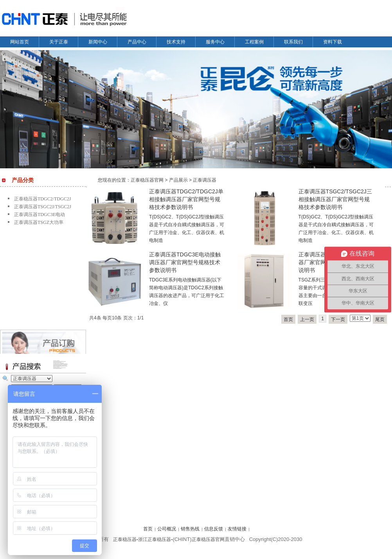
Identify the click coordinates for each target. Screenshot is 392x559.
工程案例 (254, 42)
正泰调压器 (205, 180)
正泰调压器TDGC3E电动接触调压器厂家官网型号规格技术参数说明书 (185, 262)
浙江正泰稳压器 (155, 539)
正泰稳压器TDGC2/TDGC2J (42, 199)
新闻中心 (98, 42)
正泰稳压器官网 (147, 180)
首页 (288, 319)
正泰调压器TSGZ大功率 (39, 222)
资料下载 (333, 42)
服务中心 (215, 42)
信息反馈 (214, 529)
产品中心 (137, 42)
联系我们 (293, 42)
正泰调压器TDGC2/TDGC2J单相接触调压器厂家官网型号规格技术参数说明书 (186, 199)
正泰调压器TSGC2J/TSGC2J (43, 207)
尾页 (380, 319)
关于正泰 (59, 42)
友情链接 (237, 529)
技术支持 (176, 42)
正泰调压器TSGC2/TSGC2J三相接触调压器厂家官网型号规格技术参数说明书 (335, 199)
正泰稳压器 (125, 539)
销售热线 (190, 529)
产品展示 (178, 180)
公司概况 (167, 529)
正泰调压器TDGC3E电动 (40, 215)
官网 (220, 539)
